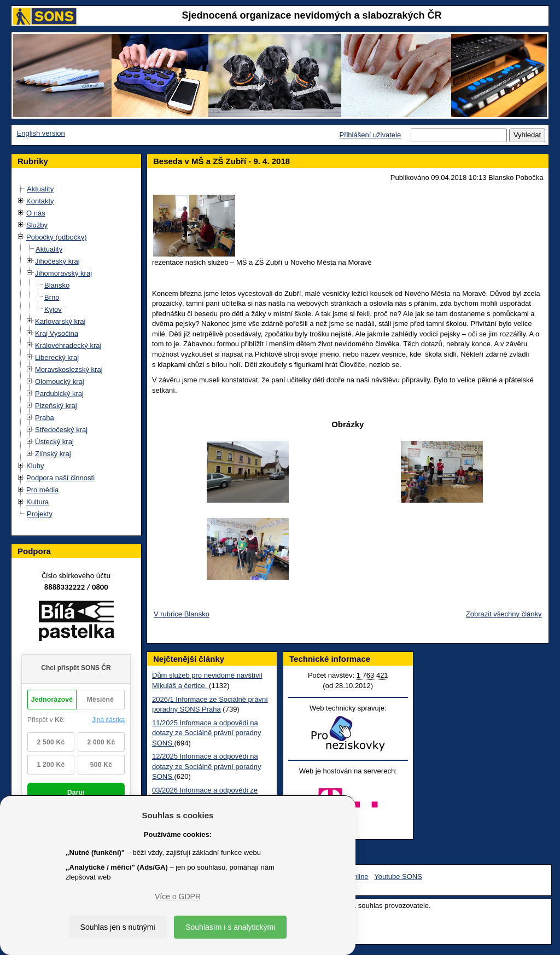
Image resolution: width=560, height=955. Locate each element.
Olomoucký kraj (60, 382)
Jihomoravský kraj (63, 273)
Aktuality (40, 189)
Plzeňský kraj (56, 406)
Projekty (40, 514)
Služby (37, 225)
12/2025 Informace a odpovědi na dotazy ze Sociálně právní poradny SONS (206, 766)
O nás (36, 213)
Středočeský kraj (61, 430)
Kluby (35, 466)
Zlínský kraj (53, 454)
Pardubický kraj (59, 394)
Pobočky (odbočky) (57, 237)
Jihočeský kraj (57, 261)
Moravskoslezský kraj (69, 369)
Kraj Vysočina (57, 333)
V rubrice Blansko (182, 614)
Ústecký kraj (54, 442)
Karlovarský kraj (60, 321)
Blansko (57, 285)
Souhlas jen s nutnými (118, 927)
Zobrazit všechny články (504, 614)
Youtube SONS (398, 877)
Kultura (37, 502)
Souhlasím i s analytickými (230, 927)
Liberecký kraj (57, 357)
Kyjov (53, 309)
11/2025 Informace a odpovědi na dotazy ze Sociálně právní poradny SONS (206, 733)
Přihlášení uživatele (370, 135)
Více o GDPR (178, 896)
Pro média (42, 490)
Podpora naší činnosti (60, 478)
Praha (45, 418)
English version (41, 133)
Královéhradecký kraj (68, 345)
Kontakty (40, 201)
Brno (52, 297)
